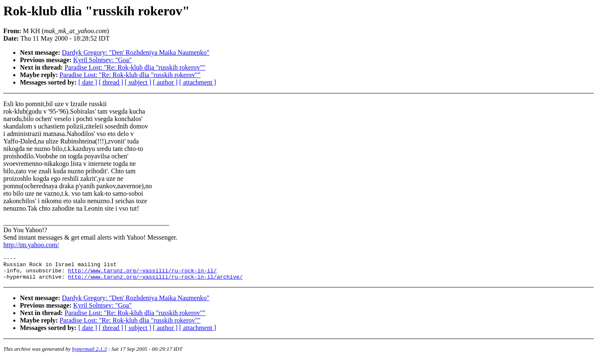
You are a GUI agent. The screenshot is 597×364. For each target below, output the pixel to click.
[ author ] (165, 82)
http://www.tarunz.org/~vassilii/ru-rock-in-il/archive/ (155, 281)
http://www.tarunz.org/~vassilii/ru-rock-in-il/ (142, 274)
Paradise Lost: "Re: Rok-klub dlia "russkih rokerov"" (135, 67)
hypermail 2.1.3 (90, 354)
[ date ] (88, 82)
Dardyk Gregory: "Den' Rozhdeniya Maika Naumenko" (136, 52)
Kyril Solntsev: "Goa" (103, 60)
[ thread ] (111, 82)
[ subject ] (138, 82)
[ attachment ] (198, 82)
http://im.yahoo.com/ (31, 245)
